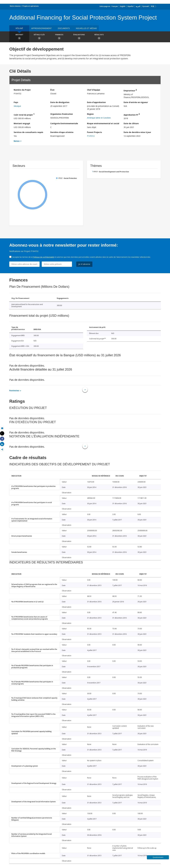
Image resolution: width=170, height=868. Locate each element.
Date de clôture (131, 123)
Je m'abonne (84, 264)
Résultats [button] (99, 37)
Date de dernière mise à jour (137, 132)
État (52, 90)
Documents (64, 28)
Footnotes (14, 391)
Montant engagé (22, 123)
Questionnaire (158, 857)
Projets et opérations (31, 6)
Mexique (17, 106)
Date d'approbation (96, 102)
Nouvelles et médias (86, 28)
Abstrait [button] (19, 37)
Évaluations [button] (79, 37)
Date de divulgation (60, 102)
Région (90, 114)
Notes (17, 141)
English (123, 6)
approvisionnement (42, 28)
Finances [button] (59, 37)
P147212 (91, 136)
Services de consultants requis (28, 132)
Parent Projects (94, 132)
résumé (19, 28)
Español (131, 6)
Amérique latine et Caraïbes (99, 118)
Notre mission (15, 6)
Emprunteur (130, 90)
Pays (16, 102)
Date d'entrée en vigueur (136, 102)
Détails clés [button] (39, 37)
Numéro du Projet (22, 90)
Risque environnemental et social (103, 123)
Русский (146, 6)
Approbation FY (132, 114)
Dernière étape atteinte (62, 132)
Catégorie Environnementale (64, 123)
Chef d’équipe (94, 90)
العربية (138, 6)
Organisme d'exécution (62, 114)
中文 (153, 6)
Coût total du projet (24, 114)
